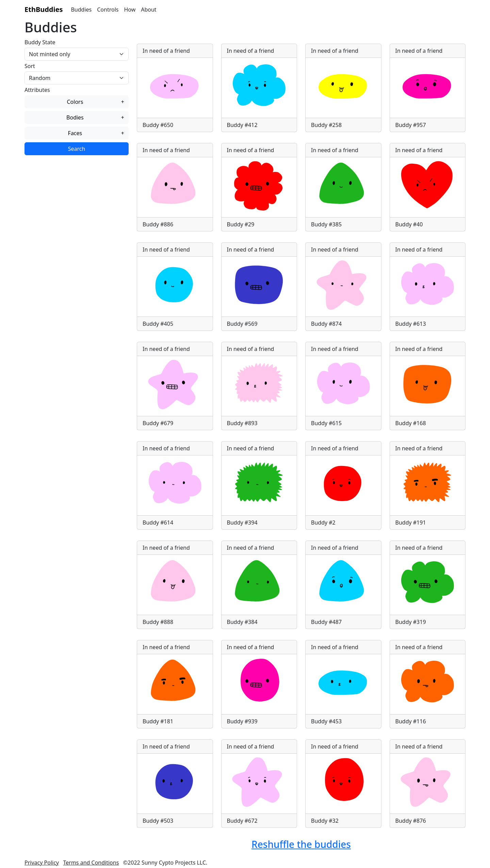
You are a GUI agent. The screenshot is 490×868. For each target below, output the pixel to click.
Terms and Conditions (91, 863)
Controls (108, 10)
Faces (96, 133)
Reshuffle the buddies (301, 844)
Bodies (95, 117)
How (130, 10)
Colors (95, 102)
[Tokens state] (77, 54)
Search (77, 149)
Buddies (81, 10)
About (149, 10)
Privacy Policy (42, 863)
